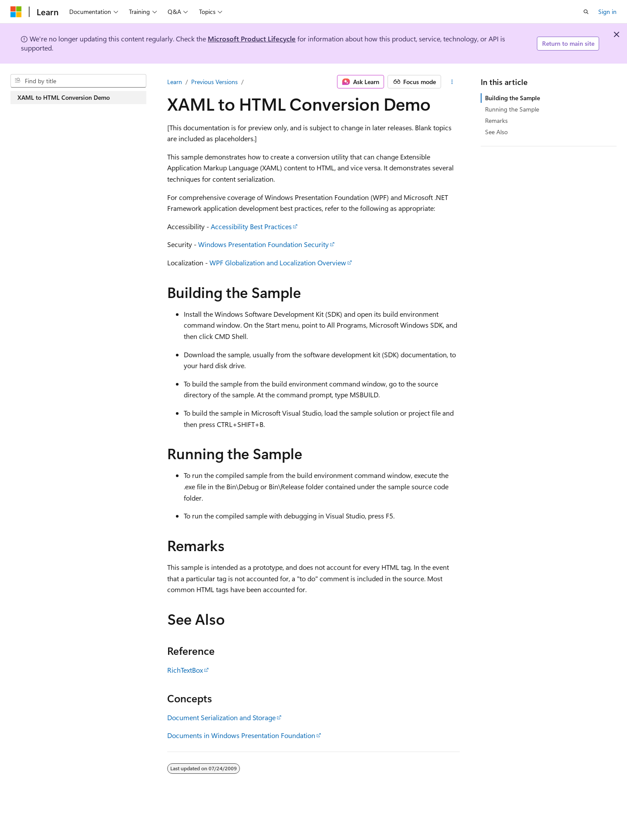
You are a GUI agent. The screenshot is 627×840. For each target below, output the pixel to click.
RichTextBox (185, 670)
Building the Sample (512, 98)
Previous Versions (214, 82)
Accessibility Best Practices (251, 226)
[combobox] (78, 81)
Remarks (496, 120)
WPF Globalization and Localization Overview (278, 262)
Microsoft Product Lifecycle (252, 39)
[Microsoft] (16, 12)
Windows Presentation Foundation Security (263, 244)
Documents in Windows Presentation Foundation (241, 735)
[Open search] (586, 12)
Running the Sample (512, 109)
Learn (175, 82)
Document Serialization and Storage (221, 717)
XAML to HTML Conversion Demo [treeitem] (64, 97)
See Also (496, 132)
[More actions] (452, 82)
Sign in (607, 12)
